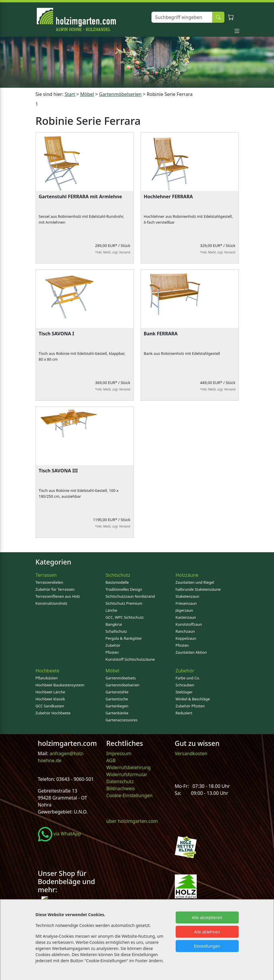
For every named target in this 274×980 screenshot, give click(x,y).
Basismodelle (117, 582)
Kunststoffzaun (189, 624)
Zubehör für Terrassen (55, 589)
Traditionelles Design (124, 589)
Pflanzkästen (47, 678)
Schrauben (185, 685)
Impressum (119, 753)
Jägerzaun (184, 610)
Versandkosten (191, 753)
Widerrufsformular (127, 774)
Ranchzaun (185, 631)
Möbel (112, 671)
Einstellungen (207, 946)
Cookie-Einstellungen (129, 795)
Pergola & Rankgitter (124, 638)
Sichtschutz (118, 575)
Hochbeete (48, 671)
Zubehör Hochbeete (53, 713)
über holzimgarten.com (132, 821)
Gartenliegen (117, 706)
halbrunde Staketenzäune (198, 589)
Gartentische (117, 699)
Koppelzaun (186, 638)
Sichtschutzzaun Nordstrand (130, 596)
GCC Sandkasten (50, 706)
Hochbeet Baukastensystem (60, 685)
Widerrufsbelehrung (128, 767)
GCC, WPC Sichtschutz (125, 617)
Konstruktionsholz (52, 603)
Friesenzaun (186, 603)
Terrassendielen (49, 582)
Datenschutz (120, 781)
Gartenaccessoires (122, 720)
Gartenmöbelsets (121, 678)
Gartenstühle (117, 692)
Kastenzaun (186, 617)
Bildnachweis (121, 788)
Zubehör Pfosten (190, 706)
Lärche (111, 610)
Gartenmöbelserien (123, 685)
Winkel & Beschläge (193, 699)
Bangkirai (114, 624)
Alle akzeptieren (207, 917)
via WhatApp (60, 834)
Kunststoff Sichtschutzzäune (130, 659)
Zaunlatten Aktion (191, 652)
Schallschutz (116, 631)
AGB (111, 760)
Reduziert (184, 713)
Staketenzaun (188, 596)
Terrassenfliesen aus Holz (58, 596)
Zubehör (113, 645)
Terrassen (46, 575)
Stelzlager (184, 692)
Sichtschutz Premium (124, 603)
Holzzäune (187, 575)
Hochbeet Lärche (50, 692)
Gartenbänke (117, 713)
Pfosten (112, 652)
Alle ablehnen (207, 932)
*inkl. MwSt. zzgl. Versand (113, 252)
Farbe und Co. (188, 678)
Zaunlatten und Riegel (195, 582)
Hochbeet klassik (50, 699)
